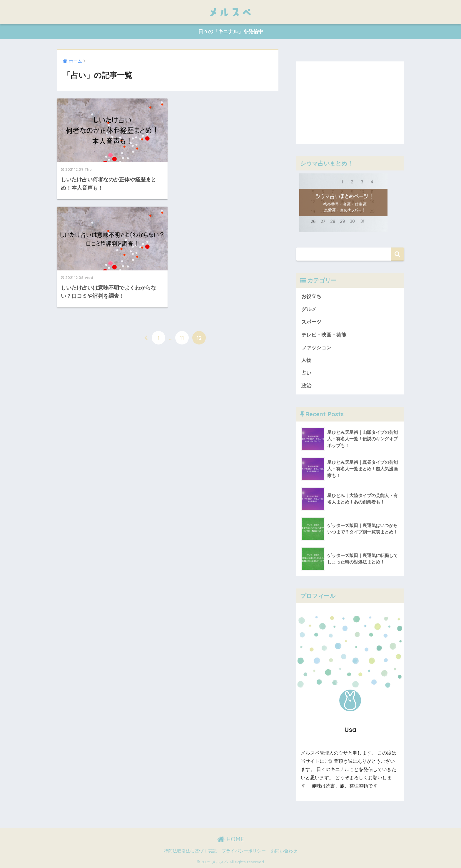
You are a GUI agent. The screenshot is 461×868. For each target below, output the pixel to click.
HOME (231, 839)
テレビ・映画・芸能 (324, 335)
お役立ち (311, 296)
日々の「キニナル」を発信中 (231, 32)
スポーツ (311, 322)
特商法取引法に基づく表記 (190, 851)
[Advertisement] (350, 103)
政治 (306, 386)
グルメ (309, 309)
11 (182, 227)
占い (306, 373)
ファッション (316, 348)
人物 (306, 360)
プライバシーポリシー (244, 851)
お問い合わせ (284, 851)
